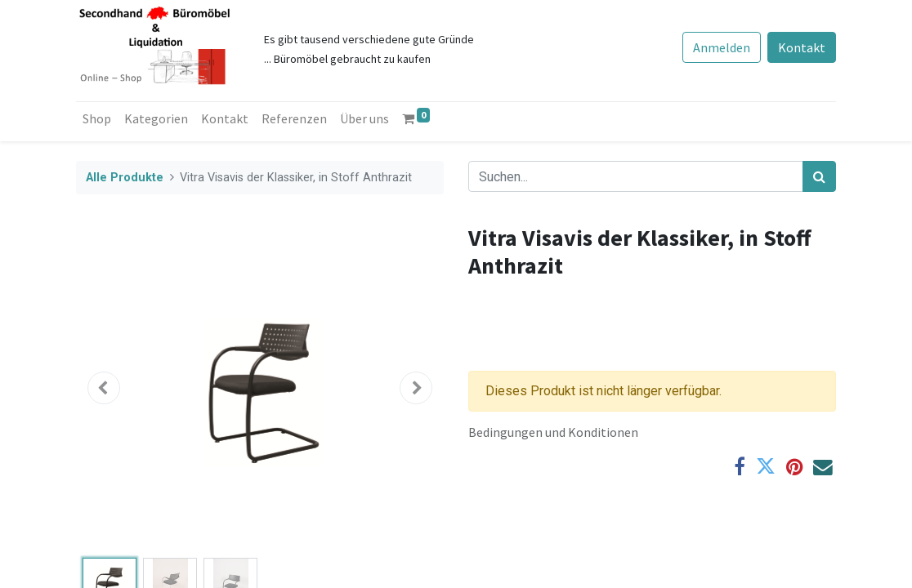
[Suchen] (819, 176)
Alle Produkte (125, 178)
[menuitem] (97, 118)
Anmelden (722, 47)
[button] (104, 388)
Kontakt (802, 47)
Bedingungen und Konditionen (553, 432)
